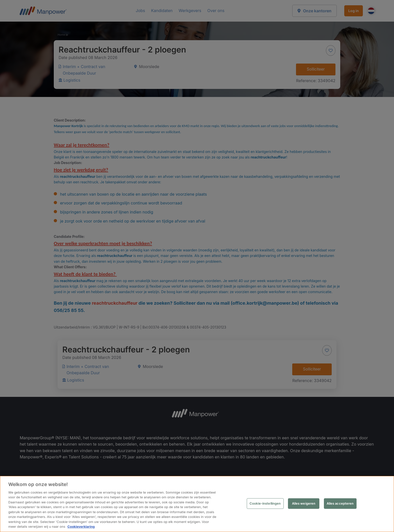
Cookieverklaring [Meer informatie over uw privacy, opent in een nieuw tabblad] (81, 526)
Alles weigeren (304, 503)
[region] (197, 504)
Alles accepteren (340, 503)
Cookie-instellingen (265, 503)
